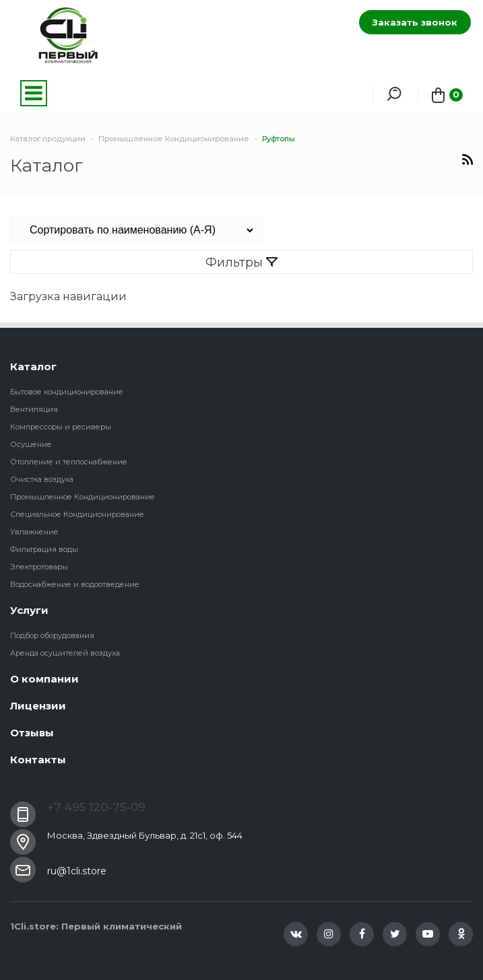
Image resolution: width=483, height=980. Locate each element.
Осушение (31, 444)
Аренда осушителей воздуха (65, 653)
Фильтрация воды (44, 549)
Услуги (29, 610)
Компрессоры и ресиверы (61, 427)
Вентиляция (34, 409)
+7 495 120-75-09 (96, 807)
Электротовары (39, 567)
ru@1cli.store (77, 871)
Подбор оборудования (52, 635)
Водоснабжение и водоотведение (75, 584)
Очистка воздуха (42, 479)
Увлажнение (34, 532)
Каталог (33, 366)
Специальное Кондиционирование (77, 514)
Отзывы (32, 733)
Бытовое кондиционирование (67, 392)
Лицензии (38, 706)
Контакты (38, 760)
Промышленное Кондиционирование (83, 497)
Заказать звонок (415, 22)
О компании (44, 679)
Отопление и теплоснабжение (69, 462)
